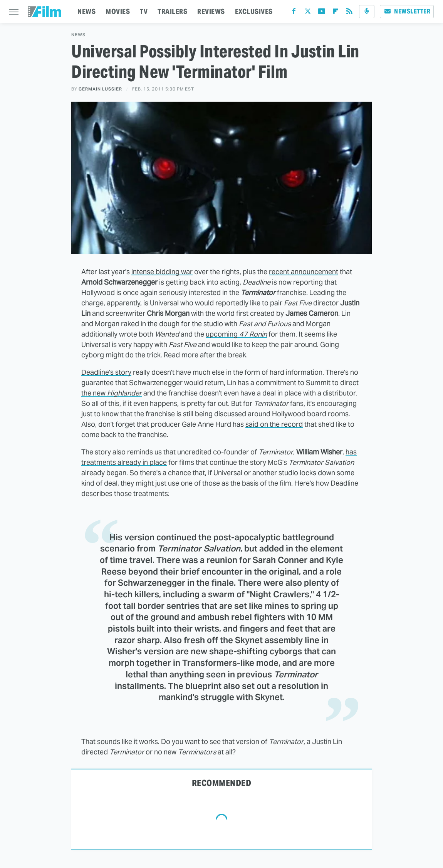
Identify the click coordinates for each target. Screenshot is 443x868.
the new (112, 393)
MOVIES (118, 11)
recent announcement (304, 272)
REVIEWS (211, 11)
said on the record (274, 424)
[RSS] (349, 13)
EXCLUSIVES (254, 11)
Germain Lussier (100, 89)
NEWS (86, 11)
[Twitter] (308, 13)
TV (144, 11)
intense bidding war (162, 272)
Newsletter (407, 11)
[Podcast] (367, 12)
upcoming (236, 334)
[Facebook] (294, 13)
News (78, 35)
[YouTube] (322, 13)
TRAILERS (172, 11)
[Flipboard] (336, 13)
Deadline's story (106, 372)
